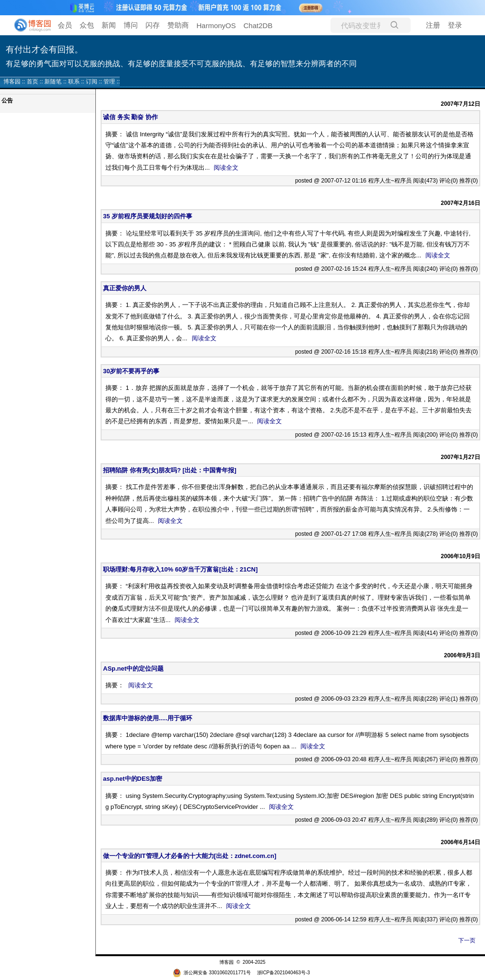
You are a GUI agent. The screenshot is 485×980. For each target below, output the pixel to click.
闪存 (153, 25)
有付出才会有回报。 (44, 50)
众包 (87, 25)
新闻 (109, 25)
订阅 (92, 82)
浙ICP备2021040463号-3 (284, 973)
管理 (109, 82)
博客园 (12, 82)
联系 (74, 82)
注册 (433, 25)
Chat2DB (258, 26)
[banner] (29, 25)
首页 (32, 82)
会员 (65, 25)
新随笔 (53, 82)
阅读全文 (226, 168)
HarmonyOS (216, 26)
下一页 (467, 940)
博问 (131, 25)
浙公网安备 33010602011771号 (212, 973)
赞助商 (178, 25)
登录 (455, 25)
